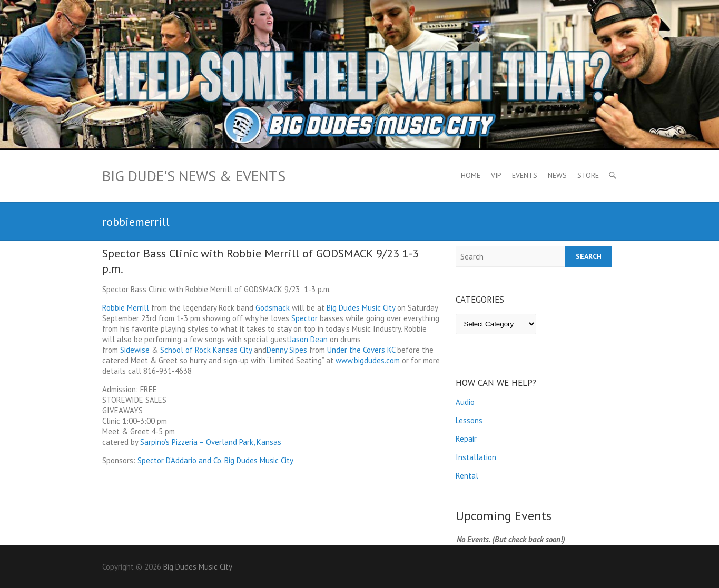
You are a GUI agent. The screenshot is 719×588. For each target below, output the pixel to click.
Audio (465, 402)
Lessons (469, 420)
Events (525, 175)
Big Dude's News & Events (194, 176)
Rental (467, 476)
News (557, 175)
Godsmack (273, 308)
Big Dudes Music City (361, 308)
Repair (466, 439)
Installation (476, 457)
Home (471, 175)
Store (588, 175)
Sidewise (135, 350)
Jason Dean (309, 339)
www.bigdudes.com (368, 360)
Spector (304, 318)
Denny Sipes (287, 350)
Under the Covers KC (361, 350)
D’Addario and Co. (194, 460)
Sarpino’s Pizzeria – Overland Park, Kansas (211, 442)
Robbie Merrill (126, 308)
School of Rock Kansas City (206, 350)
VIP (496, 175)
